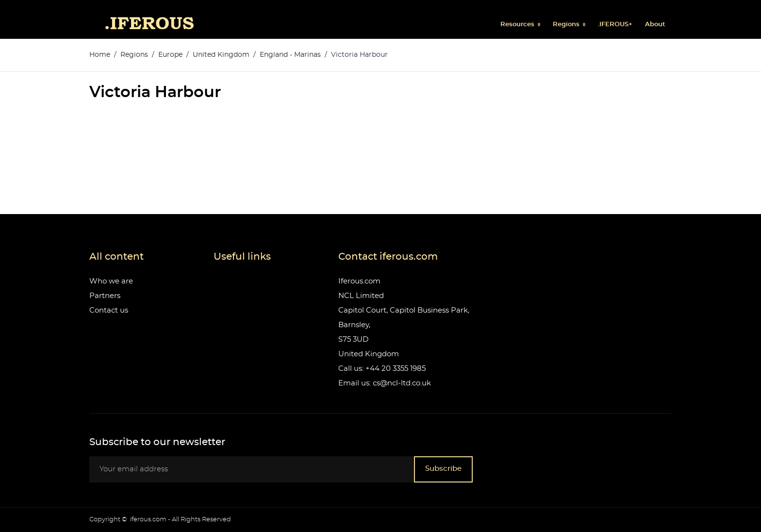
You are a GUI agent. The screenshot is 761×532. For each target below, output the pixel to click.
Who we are (111, 281)
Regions (567, 25)
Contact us (109, 310)
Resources (518, 25)
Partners (105, 296)
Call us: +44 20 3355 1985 (382, 369)
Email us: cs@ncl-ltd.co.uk (385, 383)
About (655, 25)
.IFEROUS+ (615, 25)
